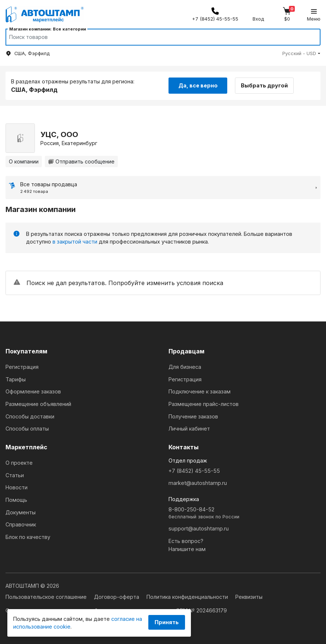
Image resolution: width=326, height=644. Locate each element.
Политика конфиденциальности (188, 597)
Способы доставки (30, 416)
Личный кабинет (189, 429)
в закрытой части (75, 242)
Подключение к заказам (200, 391)
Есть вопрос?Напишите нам (187, 545)
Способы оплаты (27, 429)
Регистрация (22, 367)
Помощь (16, 500)
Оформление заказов (33, 391)
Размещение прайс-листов (204, 404)
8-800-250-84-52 (245, 513)
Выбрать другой (264, 85)
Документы (21, 512)
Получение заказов (193, 416)
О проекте (19, 463)
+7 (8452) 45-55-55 (194, 471)
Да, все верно (198, 85)
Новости (17, 487)
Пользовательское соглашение (47, 597)
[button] (301, 53)
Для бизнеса (185, 367)
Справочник (21, 524)
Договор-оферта (117, 597)
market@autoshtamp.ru (198, 483)
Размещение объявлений (38, 404)
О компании (24, 161)
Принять (167, 622)
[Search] (156, 37)
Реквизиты (249, 597)
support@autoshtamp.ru (199, 528)
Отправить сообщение (81, 161)
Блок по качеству (28, 537)
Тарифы (16, 379)
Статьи (15, 475)
